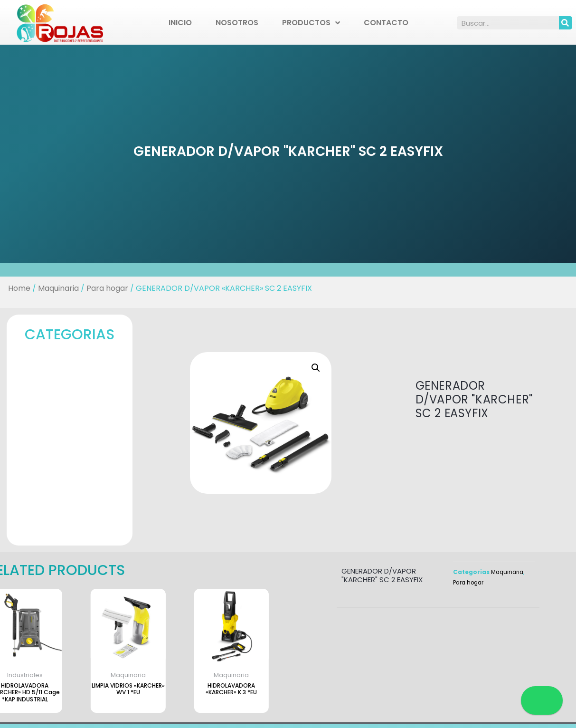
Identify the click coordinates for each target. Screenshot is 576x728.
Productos (311, 23)
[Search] (566, 23)
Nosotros (237, 23)
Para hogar (104, 288)
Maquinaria (53, 288)
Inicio (180, 23)
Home (13, 288)
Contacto (386, 23)
